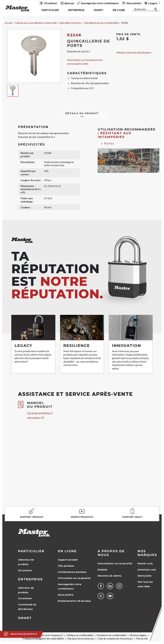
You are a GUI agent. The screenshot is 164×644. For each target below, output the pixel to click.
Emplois (103, 570)
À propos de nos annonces (81, 639)
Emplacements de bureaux (74, 601)
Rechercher (140, 9)
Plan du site (142, 639)
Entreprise (30, 579)
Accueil (8, 23)
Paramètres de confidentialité (111, 635)
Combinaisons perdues (72, 572)
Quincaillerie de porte (70, 23)
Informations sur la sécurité (115, 564)
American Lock (147, 570)
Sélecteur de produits (26, 562)
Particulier (31, 551)
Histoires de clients (110, 576)
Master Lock (145, 564)
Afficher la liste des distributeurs (134, 52)
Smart (25, 618)
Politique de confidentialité (80, 635)
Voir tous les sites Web (145, 584)
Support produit (68, 560)
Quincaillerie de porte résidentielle (101, 23)
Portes (109, 143)
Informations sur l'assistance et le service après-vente (85, 62)
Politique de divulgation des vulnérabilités (43, 639)
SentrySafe (144, 576)
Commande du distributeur (27, 607)
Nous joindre (66, 595)
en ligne (67, 551)
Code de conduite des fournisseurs (115, 639)
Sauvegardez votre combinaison (70, 587)
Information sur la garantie (74, 578)
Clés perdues (66, 566)
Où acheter (25, 570)
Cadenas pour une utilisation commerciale (36, 23)
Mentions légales (138, 635)
